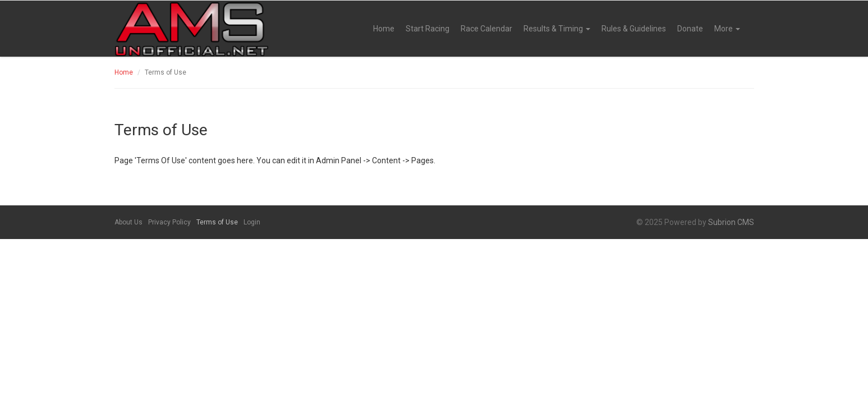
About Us (128, 222)
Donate (690, 29)
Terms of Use (217, 222)
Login (252, 222)
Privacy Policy (169, 222)
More (727, 29)
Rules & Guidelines (634, 29)
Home (384, 29)
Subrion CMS (731, 222)
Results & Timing (557, 29)
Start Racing (428, 29)
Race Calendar (486, 29)
